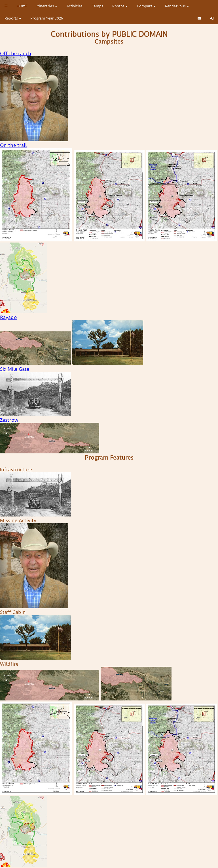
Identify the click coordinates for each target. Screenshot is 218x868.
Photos (120, 6)
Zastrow (9, 420)
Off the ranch (16, 53)
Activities (74, 6)
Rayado (9, 317)
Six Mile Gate (15, 369)
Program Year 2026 (47, 18)
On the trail (13, 145)
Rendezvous (177, 6)
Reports (13, 18)
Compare (146, 6)
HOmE (22, 6)
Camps (97, 6)
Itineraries (47, 6)
